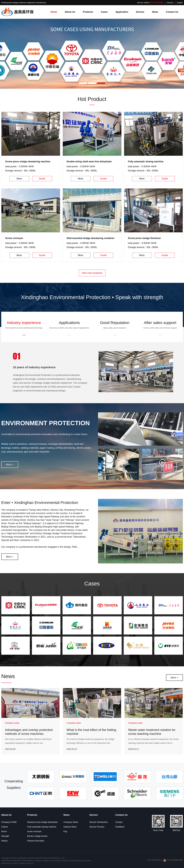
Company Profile (9, 822)
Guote (42, 179)
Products (88, 12)
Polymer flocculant (36, 841)
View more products (92, 273)
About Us (70, 12)
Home (54, 12)
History (5, 841)
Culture (5, 827)
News (155, 12)
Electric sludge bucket (37, 836)
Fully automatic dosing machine (42, 827)
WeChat (176, 830)
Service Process (97, 827)
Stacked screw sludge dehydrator (43, 822)
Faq (65, 831)
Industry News (70, 827)
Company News (71, 822)
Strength (5, 836)
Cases (104, 12)
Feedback (120, 827)
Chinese (170, 3)
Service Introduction (99, 822)
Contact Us (172, 12)
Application (122, 12)
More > (10, 465)
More (19, 179)
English (180, 3)
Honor (4, 831)
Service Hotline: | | (160, 3)
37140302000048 (173, 860)
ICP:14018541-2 (155, 860)
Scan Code (158, 830)
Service (140, 12)
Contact (119, 822)
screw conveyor (34, 831)
